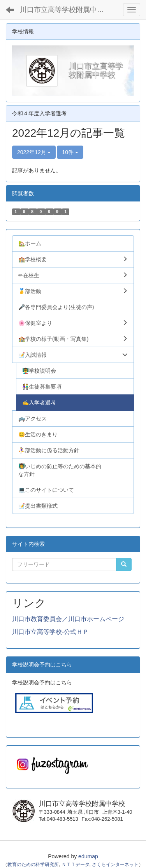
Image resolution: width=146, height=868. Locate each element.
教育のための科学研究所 (33, 865)
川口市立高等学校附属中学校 (65, 10)
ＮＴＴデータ (76, 865)
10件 (70, 152)
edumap (88, 856)
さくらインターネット (115, 865)
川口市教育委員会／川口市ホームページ (68, 619)
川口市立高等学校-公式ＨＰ (50, 632)
